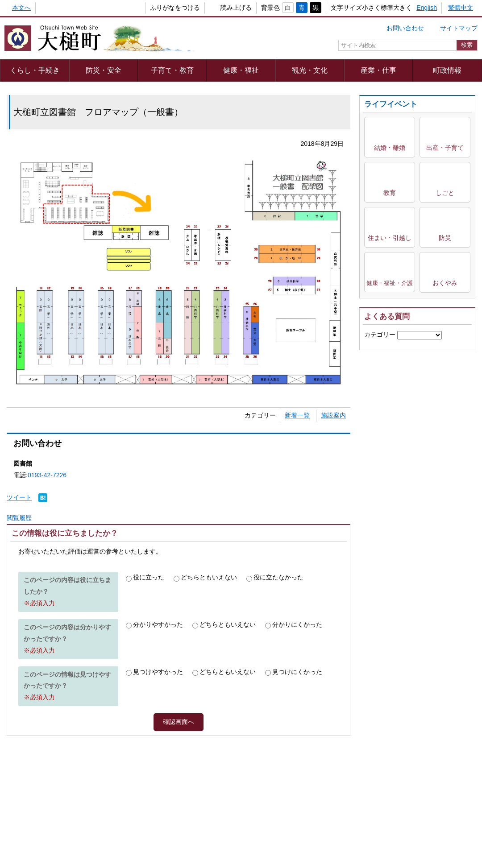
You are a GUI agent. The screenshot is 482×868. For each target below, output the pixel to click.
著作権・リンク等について (228, 798)
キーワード (380, 351)
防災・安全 (104, 70)
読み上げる (221, 8)
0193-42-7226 (47, 475)
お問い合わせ (405, 28)
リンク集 (370, 798)
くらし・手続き (35, 70)
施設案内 (333, 415)
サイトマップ (459, 28)
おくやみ (445, 283)
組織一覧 (235, 822)
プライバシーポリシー (144, 798)
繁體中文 (461, 8)
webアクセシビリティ (312, 798)
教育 (390, 193)
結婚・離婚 (390, 148)
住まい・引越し (390, 238)
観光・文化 (310, 70)
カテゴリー (380, 335)
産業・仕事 (378, 70)
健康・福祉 (241, 70)
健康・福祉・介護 (390, 283)
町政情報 (447, 70)
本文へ (21, 8)
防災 (445, 238)
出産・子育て (445, 148)
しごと (445, 193)
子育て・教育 (172, 70)
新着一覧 (297, 415)
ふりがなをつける (160, 8)
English (427, 8)
